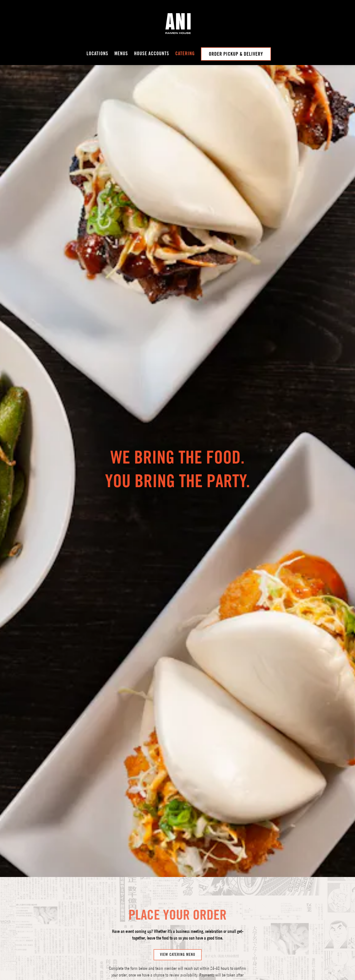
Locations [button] (97, 53)
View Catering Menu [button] (178, 903)
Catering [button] (185, 53)
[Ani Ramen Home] (177, 24)
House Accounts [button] (152, 53)
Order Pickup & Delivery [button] (236, 54)
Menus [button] (121, 53)
